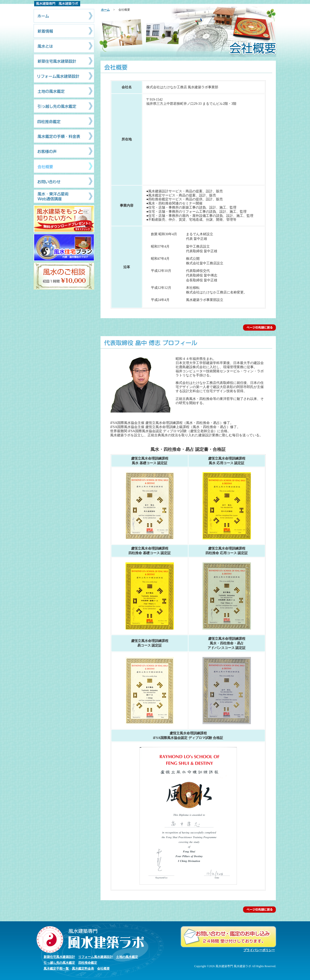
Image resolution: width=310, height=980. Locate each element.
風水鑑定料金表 (83, 968)
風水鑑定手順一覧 (56, 968)
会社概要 (103, 968)
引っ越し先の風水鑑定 (59, 963)
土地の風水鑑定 (127, 957)
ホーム (105, 10)
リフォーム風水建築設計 (96, 957)
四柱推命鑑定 (88, 963)
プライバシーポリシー (259, 950)
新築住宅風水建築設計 (59, 957)
